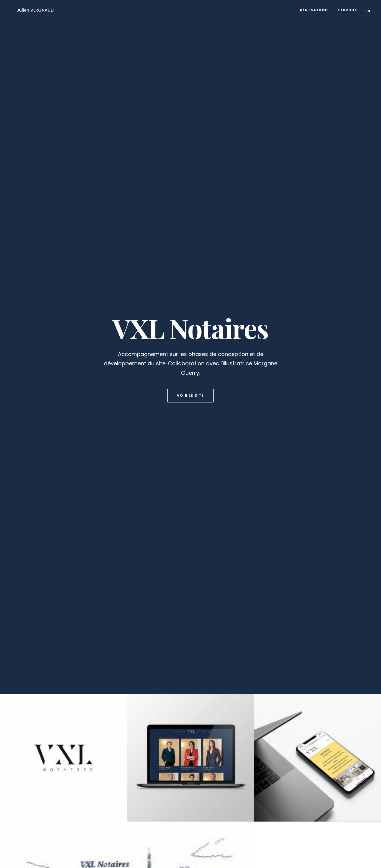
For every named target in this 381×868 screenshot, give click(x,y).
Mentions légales (78, 849)
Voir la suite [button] (190, 652)
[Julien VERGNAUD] (29, 10)
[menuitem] (314, 10)
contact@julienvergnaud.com (127, 849)
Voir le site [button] (190, 134)
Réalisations (314, 10)
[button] (368, 10)
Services (348, 10)
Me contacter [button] (191, 788)
